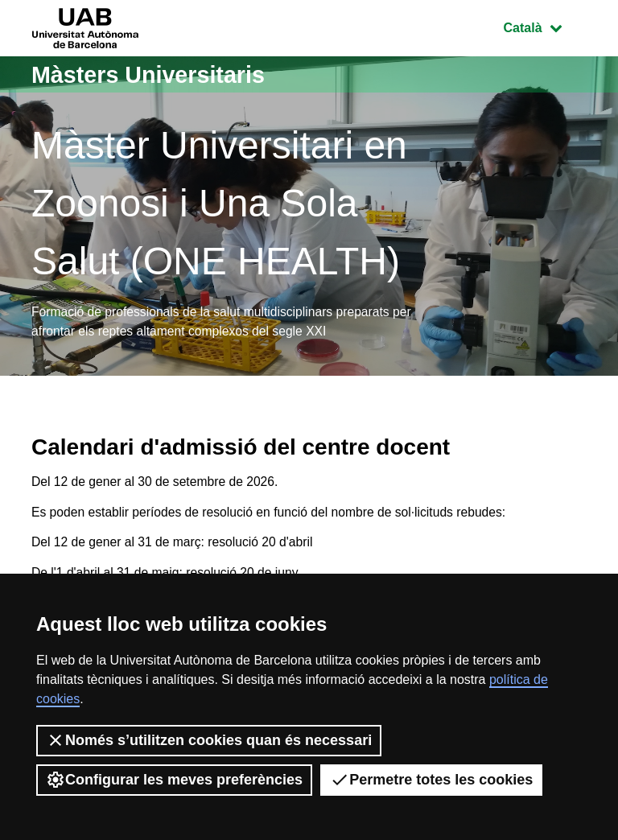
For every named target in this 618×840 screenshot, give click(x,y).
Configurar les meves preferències (174, 780)
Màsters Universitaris (154, 74)
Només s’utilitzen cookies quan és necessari (209, 740)
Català (545, 26)
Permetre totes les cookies (431, 780)
